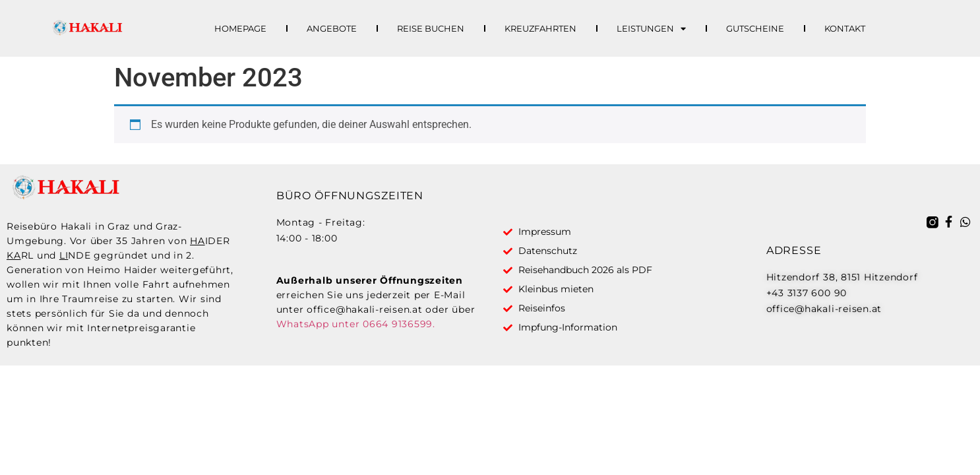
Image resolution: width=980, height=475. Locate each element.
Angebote (332, 28)
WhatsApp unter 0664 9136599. (356, 324)
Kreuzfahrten (540, 28)
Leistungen (651, 28)
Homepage (240, 28)
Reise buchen (431, 28)
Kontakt (845, 28)
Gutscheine (755, 28)
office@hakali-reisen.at (364, 309)
